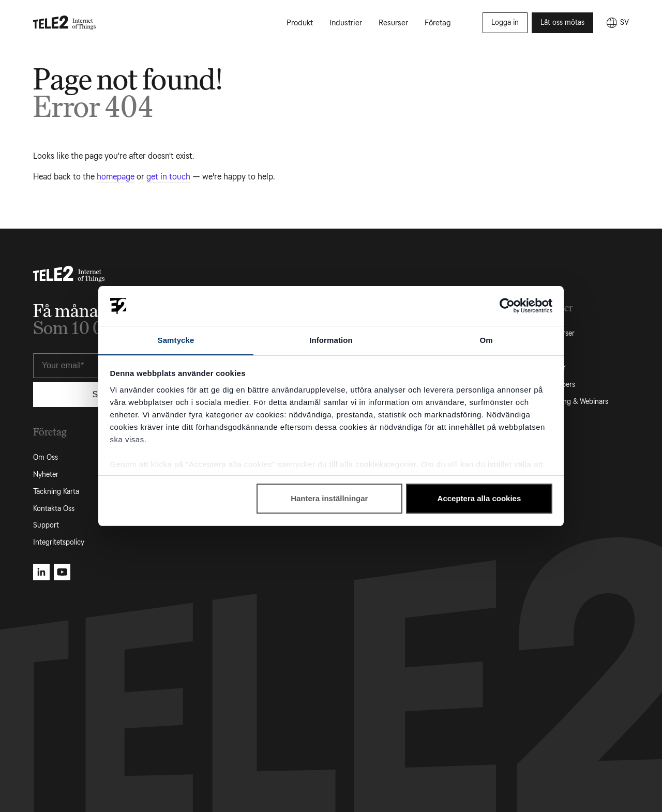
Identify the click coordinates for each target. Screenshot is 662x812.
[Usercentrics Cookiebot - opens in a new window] (507, 306)
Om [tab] (486, 340)
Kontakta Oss (54, 509)
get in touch (168, 177)
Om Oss (46, 457)
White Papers (554, 385)
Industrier (346, 23)
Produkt (300, 23)
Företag (438, 23)
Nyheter (46, 475)
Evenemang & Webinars (571, 402)
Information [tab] (331, 340)
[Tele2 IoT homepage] (65, 23)
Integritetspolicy (59, 542)
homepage (116, 177)
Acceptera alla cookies (479, 499)
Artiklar (545, 350)
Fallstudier (550, 367)
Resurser (393, 23)
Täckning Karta (56, 492)
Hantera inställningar (329, 499)
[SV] (617, 23)
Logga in (505, 22)
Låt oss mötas (562, 22)
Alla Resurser (554, 333)
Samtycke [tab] (176, 340)
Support (46, 525)
